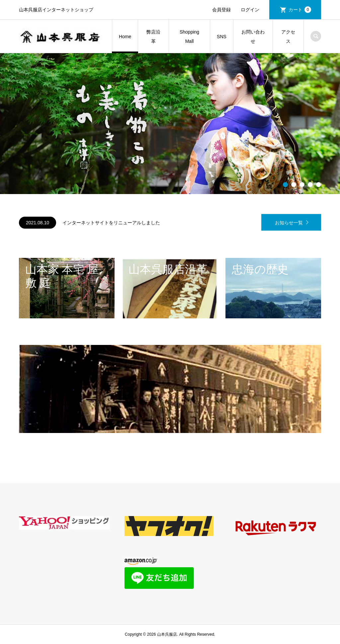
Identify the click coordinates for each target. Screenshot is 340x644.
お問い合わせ (253, 37)
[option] (170, 124)
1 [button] (286, 185)
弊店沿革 (153, 37)
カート (300, 10)
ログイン (250, 10)
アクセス (288, 37)
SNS (222, 37)
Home (125, 37)
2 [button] (294, 185)
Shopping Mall (189, 37)
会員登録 (221, 10)
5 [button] (319, 185)
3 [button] (302, 185)
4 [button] (310, 185)
